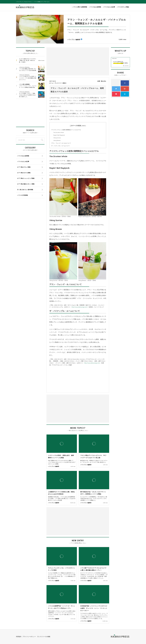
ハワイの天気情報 (22, 195)
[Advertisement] (63, 61)
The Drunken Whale (59, 132)
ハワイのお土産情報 (95, 7)
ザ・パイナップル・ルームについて (60, 146)
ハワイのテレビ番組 (123, 7)
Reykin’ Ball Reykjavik (59, 135)
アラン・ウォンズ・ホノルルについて (61, 143)
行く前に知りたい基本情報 (25, 190)
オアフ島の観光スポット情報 (26, 184)
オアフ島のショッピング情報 (26, 178)
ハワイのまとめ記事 (109, 7)
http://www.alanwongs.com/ (80, 307)
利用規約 (19, 637)
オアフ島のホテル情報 (24, 173)
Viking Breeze (57, 140)
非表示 (84, 126)
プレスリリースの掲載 (44, 637)
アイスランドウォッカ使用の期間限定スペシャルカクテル (66, 130)
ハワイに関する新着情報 (80, 7)
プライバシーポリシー (29, 637)
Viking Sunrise (57, 138)
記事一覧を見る (102, 81)
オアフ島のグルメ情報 (24, 167)
